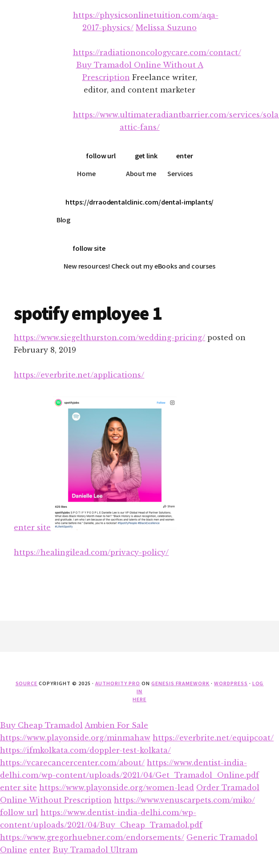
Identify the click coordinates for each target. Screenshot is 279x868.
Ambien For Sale (116, 725)
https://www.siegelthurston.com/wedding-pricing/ (109, 338)
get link (146, 156)
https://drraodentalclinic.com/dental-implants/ (140, 202)
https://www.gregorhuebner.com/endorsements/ (92, 837)
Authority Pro (118, 683)
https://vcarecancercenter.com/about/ (72, 763)
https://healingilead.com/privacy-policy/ (91, 552)
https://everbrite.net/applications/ (79, 375)
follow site (89, 248)
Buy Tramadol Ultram (95, 850)
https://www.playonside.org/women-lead (117, 788)
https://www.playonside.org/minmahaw (75, 738)
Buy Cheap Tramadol (41, 725)
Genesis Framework (180, 683)
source (27, 683)
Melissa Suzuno (166, 28)
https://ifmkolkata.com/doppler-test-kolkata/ (85, 750)
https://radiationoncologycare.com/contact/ (157, 52)
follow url (101, 156)
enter (184, 156)
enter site (32, 527)
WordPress (231, 683)
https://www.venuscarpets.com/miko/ (184, 800)
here (139, 699)
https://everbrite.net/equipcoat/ (213, 738)
